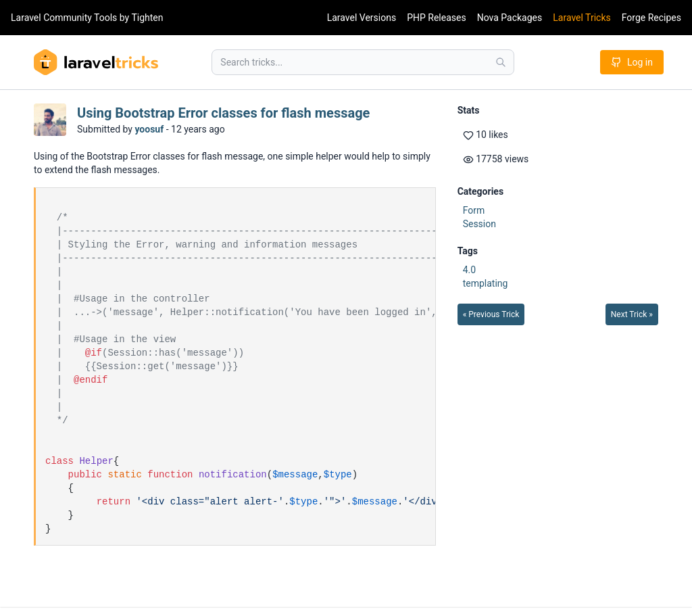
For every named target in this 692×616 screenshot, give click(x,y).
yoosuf (149, 129)
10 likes (486, 135)
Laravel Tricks (582, 18)
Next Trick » (632, 314)
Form (474, 210)
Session (479, 224)
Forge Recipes (651, 18)
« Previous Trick (491, 314)
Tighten (147, 18)
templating (486, 283)
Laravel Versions (362, 18)
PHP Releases (437, 18)
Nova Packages (510, 18)
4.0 (469, 270)
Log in (632, 62)
